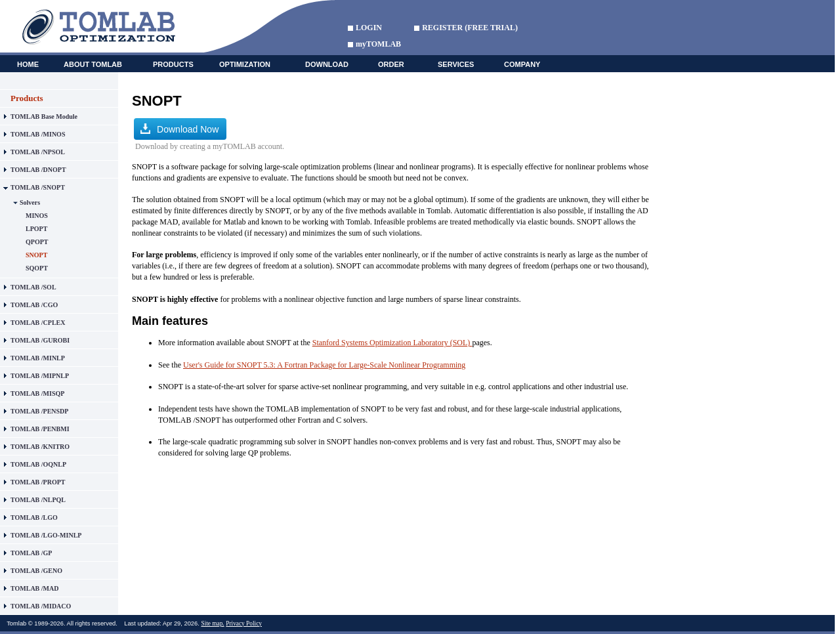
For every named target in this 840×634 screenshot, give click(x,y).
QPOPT (37, 242)
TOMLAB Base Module (44, 116)
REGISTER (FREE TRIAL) (470, 28)
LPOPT (36, 229)
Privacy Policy (244, 623)
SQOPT (37, 268)
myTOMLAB (378, 44)
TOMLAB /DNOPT (38, 170)
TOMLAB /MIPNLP (40, 376)
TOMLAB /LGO (34, 518)
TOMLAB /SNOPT (38, 187)
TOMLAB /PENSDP (39, 411)
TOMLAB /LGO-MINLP (46, 535)
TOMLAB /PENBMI (40, 429)
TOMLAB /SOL (33, 287)
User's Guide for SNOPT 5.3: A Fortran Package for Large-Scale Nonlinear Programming (324, 365)
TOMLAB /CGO (34, 305)
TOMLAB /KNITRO (40, 447)
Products (27, 98)
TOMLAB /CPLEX (38, 323)
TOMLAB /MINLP (38, 358)
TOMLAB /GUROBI (40, 340)
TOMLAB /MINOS (38, 134)
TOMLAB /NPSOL (38, 152)
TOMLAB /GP (31, 553)
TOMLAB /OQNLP (38, 464)
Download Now (179, 129)
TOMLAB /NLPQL (38, 500)
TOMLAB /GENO (36, 571)
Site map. (212, 623)
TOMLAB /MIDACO (41, 606)
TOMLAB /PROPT (38, 482)
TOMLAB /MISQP (37, 393)
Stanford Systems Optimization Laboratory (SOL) (392, 343)
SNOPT (36, 255)
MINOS (37, 216)
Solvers (30, 202)
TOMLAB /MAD (34, 588)
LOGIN (369, 28)
